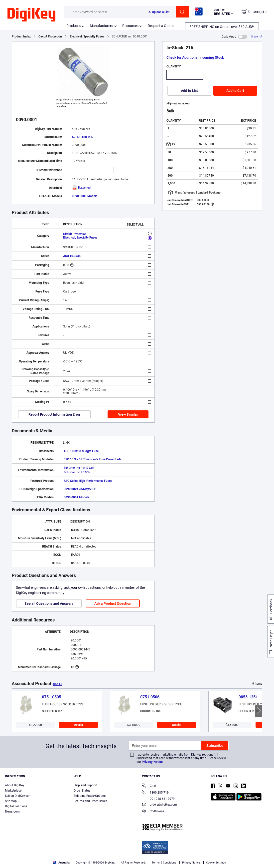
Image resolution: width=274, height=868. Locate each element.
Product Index (21, 36)
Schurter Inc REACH (77, 472)
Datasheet (82, 188)
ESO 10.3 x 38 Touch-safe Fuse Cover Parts (93, 459)
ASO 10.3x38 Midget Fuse (81, 451)
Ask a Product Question (113, 603)
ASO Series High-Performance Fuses (88, 481)
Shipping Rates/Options (90, 796)
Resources (130, 26)
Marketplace (13, 791)
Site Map (11, 801)
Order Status (82, 791)
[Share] (257, 37)
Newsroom (12, 812)
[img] (31, 15)
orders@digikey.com (159, 805)
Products (73, 26)
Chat (149, 786)
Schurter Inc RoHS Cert (79, 468)
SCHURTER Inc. (82, 137)
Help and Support (85, 785)
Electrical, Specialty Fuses (87, 36)
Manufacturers (101, 26)
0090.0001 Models (85, 196)
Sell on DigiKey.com (18, 796)
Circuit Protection (50, 36)
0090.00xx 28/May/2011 (80, 489)
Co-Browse (153, 812)
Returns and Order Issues (90, 801)
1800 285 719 (155, 793)
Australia (61, 863)
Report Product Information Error (54, 414)
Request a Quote (161, 26)
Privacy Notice (152, 762)
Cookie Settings (216, 863)
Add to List (189, 91)
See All (58, 684)
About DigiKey (15, 785)
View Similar (128, 414)
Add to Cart (235, 91)
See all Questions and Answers (49, 603)
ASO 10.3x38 (72, 256)
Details (78, 725)
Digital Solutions (16, 806)
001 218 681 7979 (158, 799)
